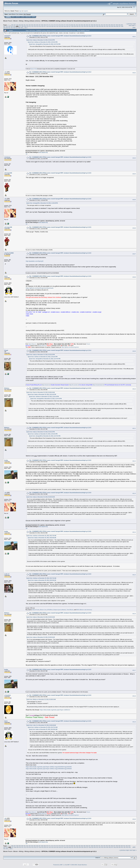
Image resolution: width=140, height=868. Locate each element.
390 (97, 25)
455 (19, 28)
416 (42, 26)
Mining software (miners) (32, 21)
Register (28, 17)
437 (95, 26)
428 (72, 26)
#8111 (134, 428)
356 (12, 25)
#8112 (134, 461)
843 (26, 28)
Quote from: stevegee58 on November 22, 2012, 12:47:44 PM (45, 44)
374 (57, 25)
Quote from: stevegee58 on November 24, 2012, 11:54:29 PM (42, 203)
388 (92, 25)
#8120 (134, 819)
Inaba (6, 460)
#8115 (134, 575)
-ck (5, 72)
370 (47, 25)
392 (102, 25)
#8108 (134, 277)
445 (115, 26)
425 (65, 26)
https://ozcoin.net (46, 385)
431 (80, 26)
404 (12, 26)
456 (22, 28)
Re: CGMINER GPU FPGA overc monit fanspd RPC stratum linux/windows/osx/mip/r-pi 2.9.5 (60, 157)
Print (134, 28)
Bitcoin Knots (36, 610)
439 (100, 26)
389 (94, 25)
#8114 (134, 532)
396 (112, 25)
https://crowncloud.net (98, 385)
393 (104, 25)
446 (117, 26)
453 (14, 28)
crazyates (7, 695)
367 (40, 25)
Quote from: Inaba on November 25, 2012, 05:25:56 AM (41, 497)
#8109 (134, 351)
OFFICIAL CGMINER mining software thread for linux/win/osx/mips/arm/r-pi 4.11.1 (69, 21)
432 (82, 26)
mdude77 (7, 36)
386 (87, 25)
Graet (6, 350)
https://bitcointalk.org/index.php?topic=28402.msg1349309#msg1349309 (49, 769)
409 (25, 26)
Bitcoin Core (43, 610)
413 (35, 26)
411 (30, 26)
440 (102, 26)
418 (47, 26)
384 (82, 25)
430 (77, 26)
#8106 (134, 228)
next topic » (132, 25)
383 (80, 25)
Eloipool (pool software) (60, 610)
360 (22, 25)
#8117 (134, 670)
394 (107, 25)
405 (14, 26)
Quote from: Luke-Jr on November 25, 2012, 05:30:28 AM (41, 725)
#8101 (134, 37)
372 (52, 25)
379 (70, 25)
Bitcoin (16, 21)
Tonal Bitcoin (70, 610)
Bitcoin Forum (8, 21)
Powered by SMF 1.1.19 (60, 865)
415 (40, 26)
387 (89, 25)
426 (67, 26)
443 (110, 26)
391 (99, 25)
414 (37, 26)
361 (25, 25)
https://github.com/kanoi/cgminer (70, 347)
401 (4, 26)
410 (27, 26)
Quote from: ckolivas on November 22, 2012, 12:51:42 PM (43, 42)
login (21, 11)
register (26, 11)
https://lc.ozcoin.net (74, 385)
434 (87, 26)
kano (6, 276)
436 (92, 26)
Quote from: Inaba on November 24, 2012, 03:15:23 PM (41, 40)
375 (60, 25)
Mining (21, 21)
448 (122, 26)
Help (13, 17)
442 (107, 26)
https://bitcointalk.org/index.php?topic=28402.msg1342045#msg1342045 (49, 767)
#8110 (134, 389)
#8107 (134, 254)
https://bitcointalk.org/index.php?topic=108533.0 (55, 710)
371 (50, 25)
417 (45, 26)
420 (52, 26)
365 (35, 25)
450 (7, 28)
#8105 (134, 200)
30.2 (25, 14)
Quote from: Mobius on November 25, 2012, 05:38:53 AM (41, 699)
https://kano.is (32, 344)
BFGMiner (50, 610)
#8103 (134, 158)
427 (70, 26)
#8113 (134, 494)
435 (90, 26)
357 (15, 25)
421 (55, 26)
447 (120, 26)
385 (84, 25)
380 (72, 25)
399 (119, 25)
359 (20, 25)
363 (30, 25)
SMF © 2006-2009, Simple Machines (77, 865)
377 (65, 25)
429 (75, 26)
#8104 (134, 174)
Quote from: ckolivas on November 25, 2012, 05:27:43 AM (41, 536)
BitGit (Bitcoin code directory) (84, 610)
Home (8, 17)
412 (32, 26)
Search (18, 17)
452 (12, 28)
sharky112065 (9, 253)
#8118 (134, 696)
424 (62, 26)
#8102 (134, 73)
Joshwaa (7, 157)
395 (109, 25)
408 (23, 26)
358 (17, 25)
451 (9, 28)
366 (37, 25)
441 (105, 26)
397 (114, 25)
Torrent (28, 14)
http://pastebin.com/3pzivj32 (35, 261)
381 (74, 25)
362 (27, 25)
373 (55, 25)
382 (77, 25)
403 (9, 26)
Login (23, 17)
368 (42, 25)
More (33, 17)
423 (60, 26)
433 (85, 26)
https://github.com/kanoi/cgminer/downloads (40, 288)
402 (7, 26)
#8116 (134, 614)
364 (32, 25)
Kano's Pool (34, 69)
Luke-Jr (7, 574)
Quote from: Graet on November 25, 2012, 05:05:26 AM (41, 392)
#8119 (134, 722)
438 (97, 26)
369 (45, 25)
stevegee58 (8, 173)
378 (67, 25)
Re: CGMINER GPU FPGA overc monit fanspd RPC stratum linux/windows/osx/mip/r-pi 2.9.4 (60, 36)
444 (112, 26)
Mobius (7, 388)
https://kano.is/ (43, 346)
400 (122, 25)
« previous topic (131, 24)
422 (57, 26)
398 (117, 25)
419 (50, 26)
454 (17, 28)
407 (20, 26)
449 (4, 28)
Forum (88, 344)
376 (62, 25)
